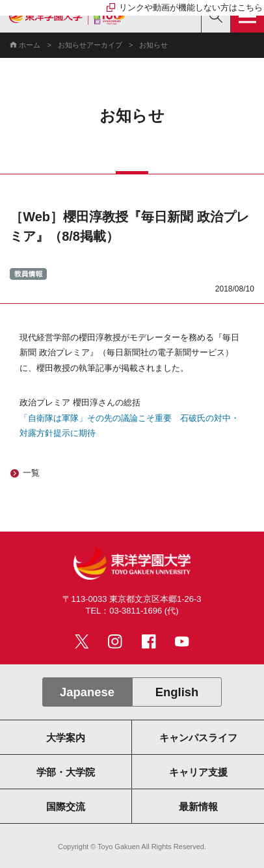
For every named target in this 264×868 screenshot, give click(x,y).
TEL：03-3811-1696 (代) (132, 611)
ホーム (30, 45)
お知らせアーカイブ (90, 45)
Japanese (87, 692)
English (177, 692)
